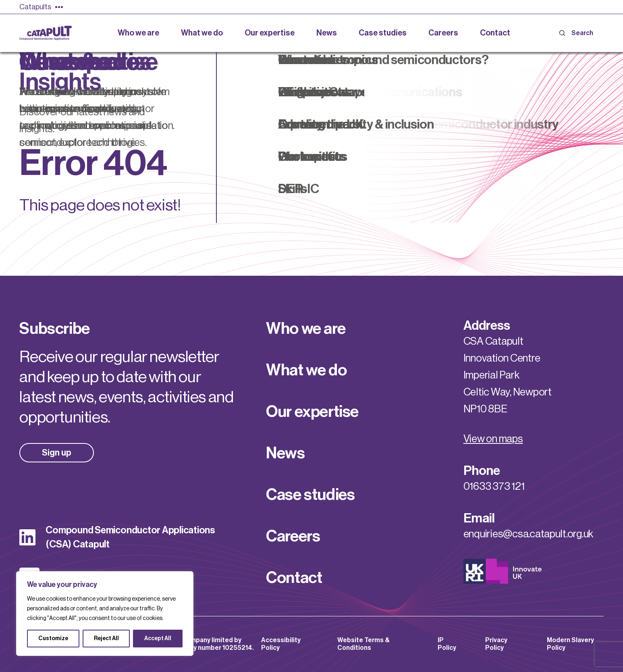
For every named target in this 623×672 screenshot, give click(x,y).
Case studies (310, 495)
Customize (53, 639)
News (285, 453)
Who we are (306, 329)
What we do (306, 370)
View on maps (493, 439)
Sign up (57, 453)
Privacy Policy (496, 644)
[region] (105, 614)
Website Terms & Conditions (363, 644)
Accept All (158, 639)
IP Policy (447, 644)
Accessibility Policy (281, 644)
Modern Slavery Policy (570, 644)
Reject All (106, 639)
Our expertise (312, 412)
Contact (294, 578)
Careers (293, 536)
